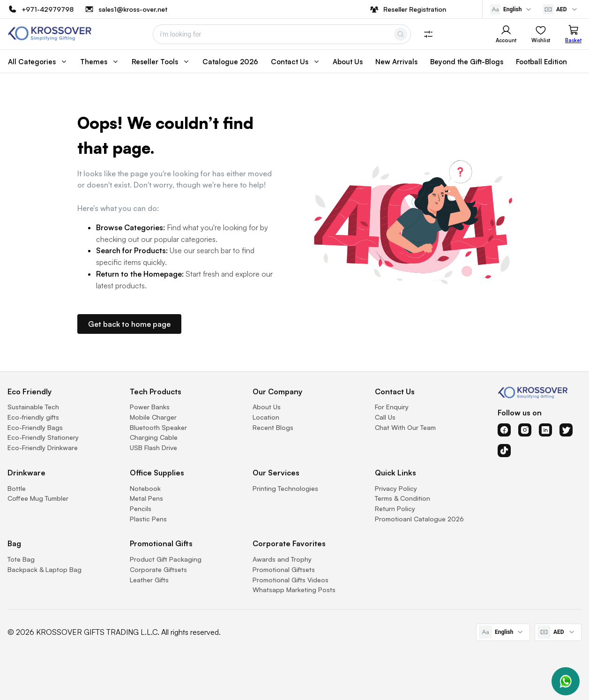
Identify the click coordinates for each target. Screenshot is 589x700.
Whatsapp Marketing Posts (294, 590)
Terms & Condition (403, 498)
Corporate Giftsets (158, 569)
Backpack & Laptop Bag (45, 569)
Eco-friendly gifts (33, 417)
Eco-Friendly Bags (35, 427)
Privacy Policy (396, 488)
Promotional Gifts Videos (291, 580)
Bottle (17, 488)
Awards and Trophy (282, 559)
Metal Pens (146, 498)
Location (266, 417)
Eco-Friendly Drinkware (43, 448)
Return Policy (395, 508)
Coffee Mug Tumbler (38, 498)
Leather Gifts (149, 580)
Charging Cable (154, 437)
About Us (267, 407)
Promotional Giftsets (284, 569)
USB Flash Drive (153, 448)
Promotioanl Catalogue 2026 (419, 519)
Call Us (385, 417)
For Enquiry (392, 407)
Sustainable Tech (33, 407)
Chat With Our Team (405, 427)
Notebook (145, 488)
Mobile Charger (153, 417)
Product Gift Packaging (166, 559)
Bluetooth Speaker (158, 427)
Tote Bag (21, 559)
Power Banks (150, 407)
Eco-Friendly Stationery (43, 437)
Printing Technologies (285, 488)
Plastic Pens (148, 519)
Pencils (141, 508)
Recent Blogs (273, 427)
